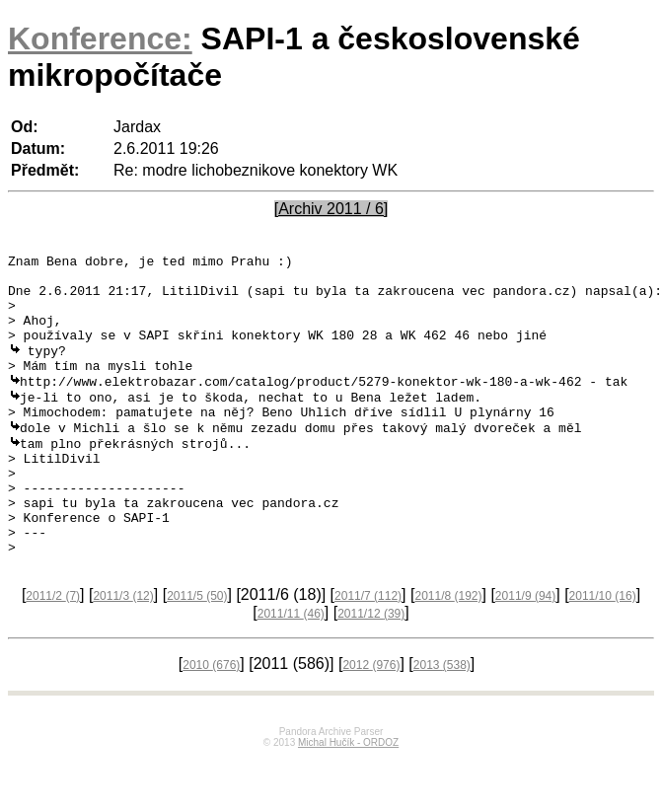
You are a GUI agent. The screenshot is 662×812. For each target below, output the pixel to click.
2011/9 (525, 650)
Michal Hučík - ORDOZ (348, 797)
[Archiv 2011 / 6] (331, 209)
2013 (442, 719)
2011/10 (603, 650)
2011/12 (371, 668)
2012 (371, 719)
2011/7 (368, 650)
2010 (211, 719)
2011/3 (123, 650)
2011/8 (448, 650)
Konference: (100, 38)
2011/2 (53, 650)
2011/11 (291, 668)
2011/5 (197, 650)
